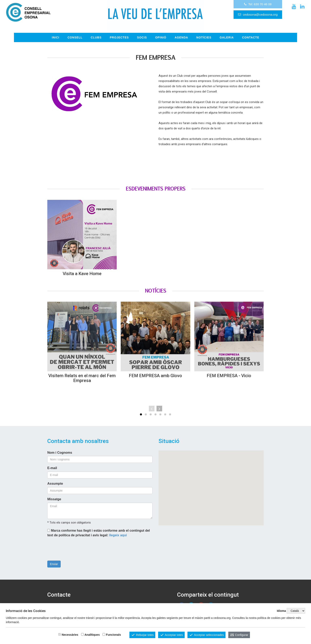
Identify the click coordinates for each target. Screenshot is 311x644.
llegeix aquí (118, 531)
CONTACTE (251, 33)
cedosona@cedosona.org (223, 19)
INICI (56, 33)
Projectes (119, 33)
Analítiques (92, 635)
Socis (142, 33)
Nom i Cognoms (60, 448)
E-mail (52, 464)
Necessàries (70, 635)
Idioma (281, 611)
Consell (75, 33)
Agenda (181, 33)
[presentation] (78, 545)
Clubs (96, 33)
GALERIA (227, 33)
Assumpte (55, 479)
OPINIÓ (161, 33)
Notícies (204, 33)
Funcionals (113, 635)
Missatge (54, 495)
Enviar (54, 559)
